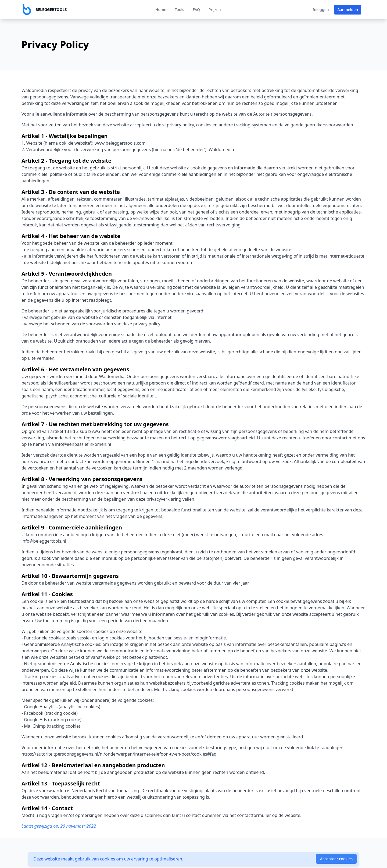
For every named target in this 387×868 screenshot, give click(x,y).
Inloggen (321, 10)
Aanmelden (348, 10)
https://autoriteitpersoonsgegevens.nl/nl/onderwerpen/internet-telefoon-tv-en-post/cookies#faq (119, 754)
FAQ (196, 10)
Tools (179, 10)
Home (161, 10)
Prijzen (215, 10)
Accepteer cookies (336, 859)
